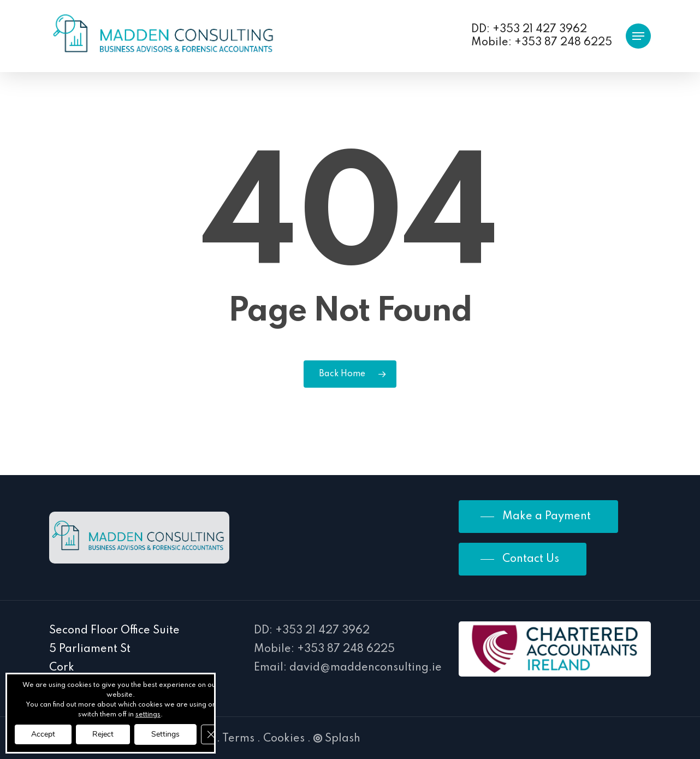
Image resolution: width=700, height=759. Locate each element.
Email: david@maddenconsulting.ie (348, 668)
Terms (238, 739)
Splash (337, 739)
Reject (103, 734)
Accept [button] (43, 734)
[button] (638, 36)
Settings (165, 734)
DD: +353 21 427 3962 (312, 631)
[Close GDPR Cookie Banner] (211, 734)
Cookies (284, 739)
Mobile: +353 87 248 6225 (324, 649)
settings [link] (148, 715)
